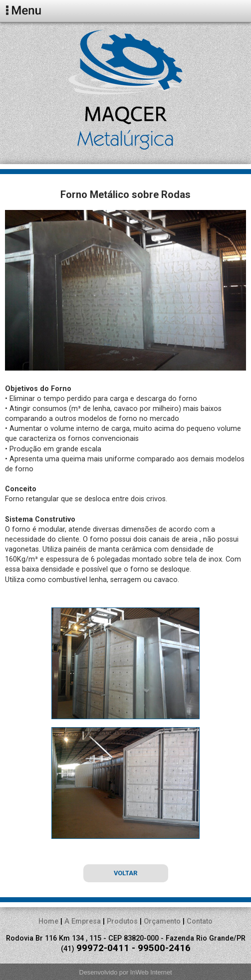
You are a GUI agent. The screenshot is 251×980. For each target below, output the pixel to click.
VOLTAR (125, 873)
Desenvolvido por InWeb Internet (125, 972)
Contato (200, 921)
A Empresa (83, 921)
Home (48, 921)
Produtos (122, 921)
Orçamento (162, 921)
